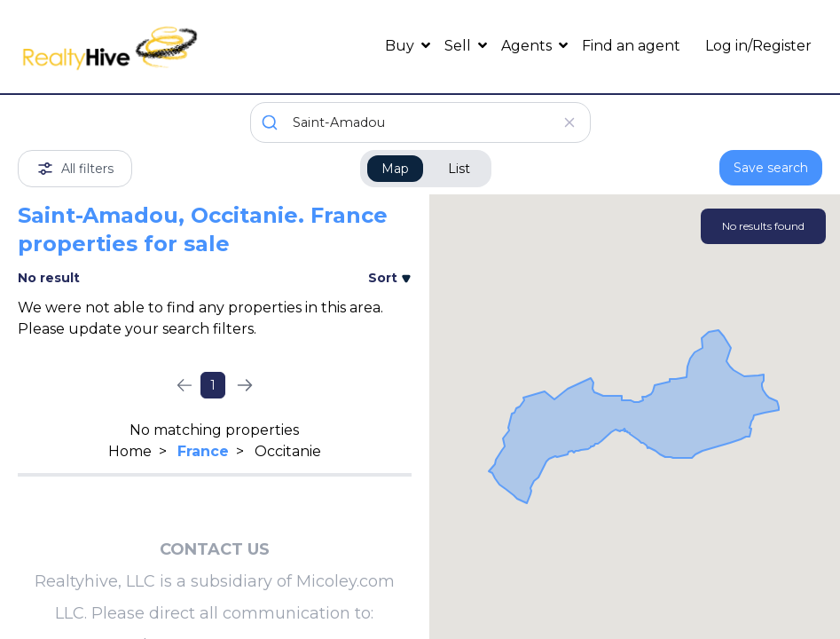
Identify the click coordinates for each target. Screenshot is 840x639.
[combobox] (420, 122)
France (203, 451)
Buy (401, 46)
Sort (390, 278)
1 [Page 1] (213, 385)
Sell (459, 46)
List (459, 169)
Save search (771, 168)
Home (130, 451)
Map (395, 169)
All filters (75, 169)
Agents (528, 46)
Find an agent (631, 46)
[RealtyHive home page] (118, 47)
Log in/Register (758, 46)
